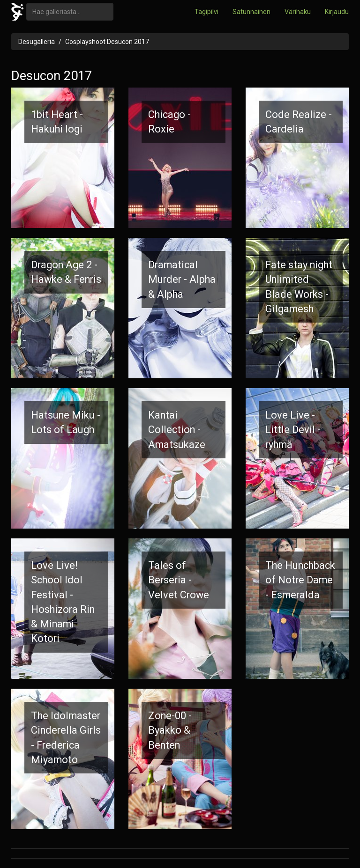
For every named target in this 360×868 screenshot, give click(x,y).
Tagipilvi (206, 12)
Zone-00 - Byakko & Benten (170, 730)
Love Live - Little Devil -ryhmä (293, 430)
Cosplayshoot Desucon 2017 (107, 42)
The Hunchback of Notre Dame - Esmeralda (300, 580)
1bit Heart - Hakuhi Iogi (57, 122)
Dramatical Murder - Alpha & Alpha (182, 280)
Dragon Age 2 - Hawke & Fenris (66, 272)
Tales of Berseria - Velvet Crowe (179, 580)
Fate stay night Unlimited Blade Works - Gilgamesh (299, 287)
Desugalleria (37, 42)
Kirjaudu (337, 12)
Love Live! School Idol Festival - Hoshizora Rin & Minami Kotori (63, 602)
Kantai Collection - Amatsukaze (177, 430)
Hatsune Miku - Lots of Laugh (66, 422)
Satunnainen (251, 12)
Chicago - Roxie (169, 122)
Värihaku (298, 12)
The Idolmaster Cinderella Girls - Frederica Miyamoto (66, 738)
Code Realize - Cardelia (299, 122)
